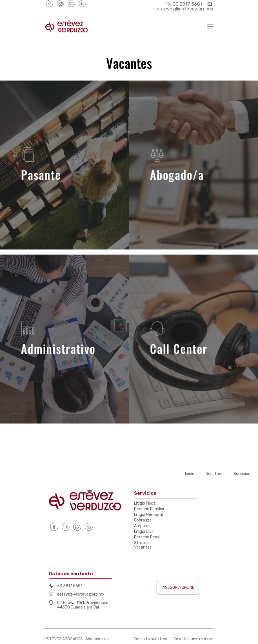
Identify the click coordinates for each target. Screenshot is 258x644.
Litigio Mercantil (148, 515)
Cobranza (143, 520)
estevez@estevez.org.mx (185, 7)
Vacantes (143, 547)
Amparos (142, 526)
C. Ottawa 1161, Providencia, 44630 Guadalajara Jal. (83, 605)
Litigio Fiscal (145, 503)
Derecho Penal (147, 537)
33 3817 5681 (185, 4)
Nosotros (214, 474)
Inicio (190, 474)
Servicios (242, 474)
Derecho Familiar (149, 509)
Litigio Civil (144, 532)
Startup (141, 543)
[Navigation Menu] (210, 26)
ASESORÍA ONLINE (178, 588)
